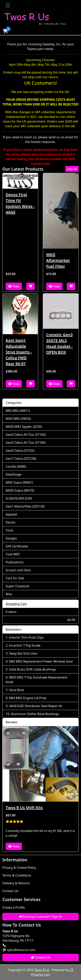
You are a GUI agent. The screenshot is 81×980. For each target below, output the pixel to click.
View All (72, 169)
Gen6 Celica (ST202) (20, 451)
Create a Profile (14, 907)
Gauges (11, 538)
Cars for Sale (15, 578)
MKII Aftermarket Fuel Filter (58, 260)
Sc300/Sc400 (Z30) (19, 498)
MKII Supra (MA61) (19, 482)
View (14, 286)
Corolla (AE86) (16, 466)
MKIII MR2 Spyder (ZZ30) (24, 427)
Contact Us (10, 891)
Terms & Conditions (17, 875)
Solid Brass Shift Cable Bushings (33, 669)
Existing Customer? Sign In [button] (40, 917)
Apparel (11, 514)
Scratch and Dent (18, 570)
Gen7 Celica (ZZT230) (21, 458)
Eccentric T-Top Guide (25, 645)
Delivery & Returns (16, 883)
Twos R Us (42, 970)
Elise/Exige (13, 474)
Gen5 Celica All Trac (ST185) (26, 443)
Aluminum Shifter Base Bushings (35, 714)
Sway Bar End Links (23, 653)
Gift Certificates (17, 546)
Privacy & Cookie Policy (19, 868)
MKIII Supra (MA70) (20, 490)
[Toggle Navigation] (8, 5)
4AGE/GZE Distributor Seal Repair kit (36, 706)
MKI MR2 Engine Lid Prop (28, 698)
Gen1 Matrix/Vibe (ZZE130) (25, 506)
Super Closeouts (18, 586)
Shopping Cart (16, 604)
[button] (5, 31)
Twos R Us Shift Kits (24, 808)
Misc (9, 594)
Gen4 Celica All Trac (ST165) (26, 435)
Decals (10, 522)
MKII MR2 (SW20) (18, 419)
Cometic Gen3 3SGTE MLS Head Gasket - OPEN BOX (59, 343)
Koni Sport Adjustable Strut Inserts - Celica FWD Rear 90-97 (19, 352)
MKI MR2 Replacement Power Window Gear (41, 661)
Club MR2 (13, 554)
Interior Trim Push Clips (26, 637)
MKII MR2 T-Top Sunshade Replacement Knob (36, 680)
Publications (15, 562)
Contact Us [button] (40, 957)
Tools (9, 530)
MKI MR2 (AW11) (18, 411)
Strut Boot (17, 690)
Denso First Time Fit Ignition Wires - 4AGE (20, 203)
